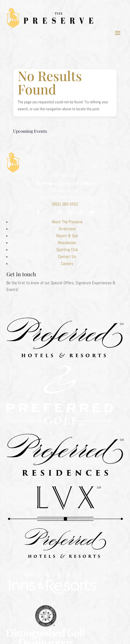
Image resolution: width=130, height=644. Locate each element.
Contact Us (67, 257)
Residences (67, 243)
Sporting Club (67, 250)
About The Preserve (67, 222)
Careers (67, 264)
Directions (67, 229)
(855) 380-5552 (65, 204)
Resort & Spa (67, 236)
